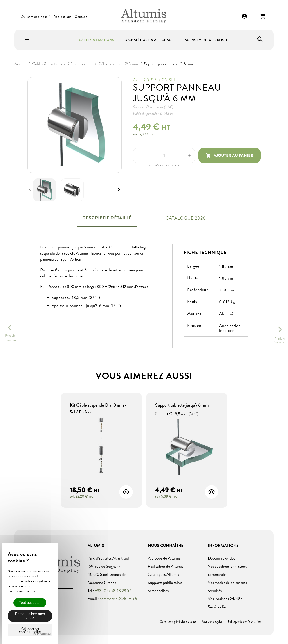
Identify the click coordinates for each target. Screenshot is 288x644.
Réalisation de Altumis (165, 566)
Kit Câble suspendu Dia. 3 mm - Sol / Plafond (98, 408)
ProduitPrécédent (10, 338)
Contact (81, 17)
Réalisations (62, 17)
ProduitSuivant (280, 340)
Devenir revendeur (222, 558)
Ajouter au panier (230, 155)
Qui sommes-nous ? (36, 17)
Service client (218, 607)
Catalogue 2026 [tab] (186, 218)
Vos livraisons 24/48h (225, 599)
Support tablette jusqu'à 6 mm (182, 405)
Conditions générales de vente (178, 622)
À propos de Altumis (164, 558)
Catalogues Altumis (163, 574)
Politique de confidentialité (244, 622)
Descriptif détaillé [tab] (107, 218)
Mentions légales (212, 622)
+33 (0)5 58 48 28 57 (113, 591)
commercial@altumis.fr (119, 599)
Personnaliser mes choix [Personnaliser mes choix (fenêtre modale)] (30, 616)
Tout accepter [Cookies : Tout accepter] (30, 603)
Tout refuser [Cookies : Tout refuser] (42, 634)
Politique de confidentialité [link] (30, 630)
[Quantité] (164, 156)
